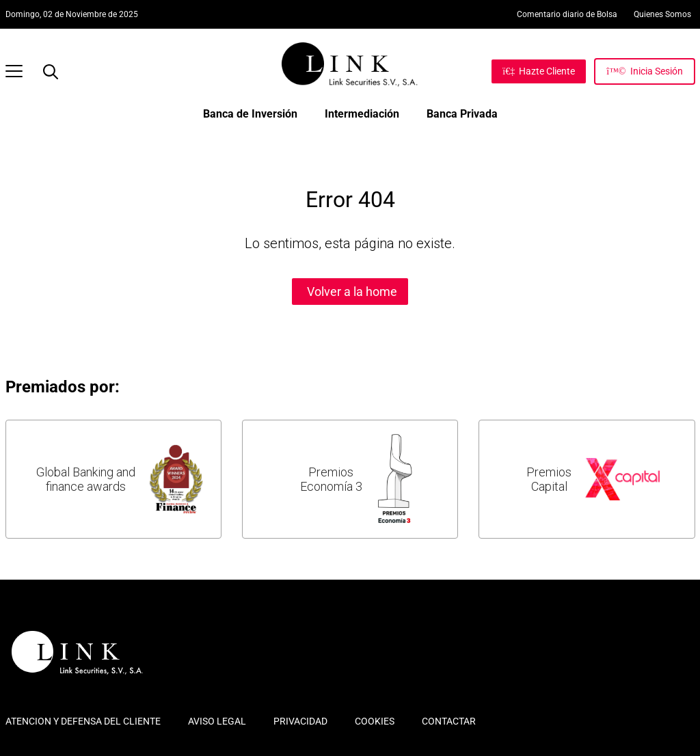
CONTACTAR (449, 721)
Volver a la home (352, 292)
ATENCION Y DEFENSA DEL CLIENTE (83, 721)
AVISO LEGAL (217, 721)
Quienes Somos (662, 14)
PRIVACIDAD (300, 721)
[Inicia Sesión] (644, 71)
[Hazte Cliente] (539, 71)
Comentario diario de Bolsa (567, 14)
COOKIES (375, 721)
